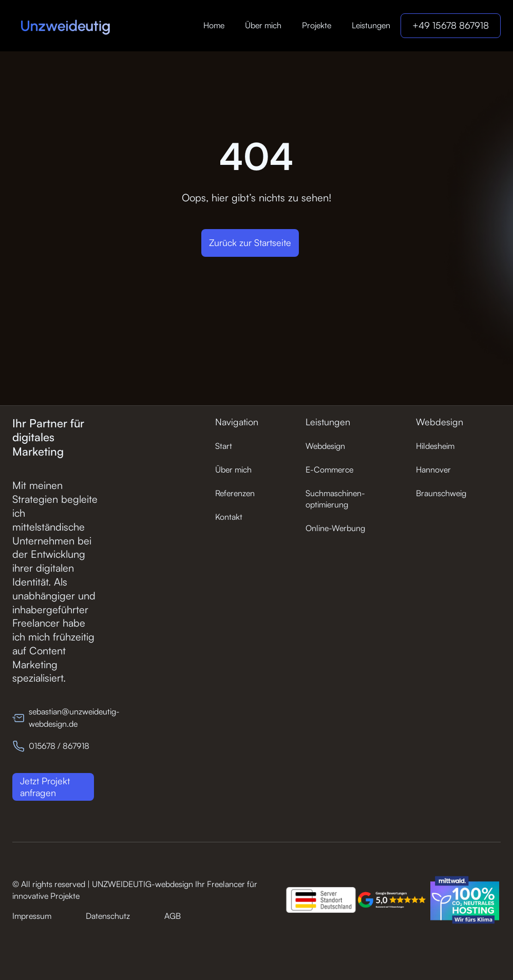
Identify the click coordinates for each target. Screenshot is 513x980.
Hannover (433, 469)
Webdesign (325, 446)
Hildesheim (435, 446)
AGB (173, 916)
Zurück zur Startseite (250, 242)
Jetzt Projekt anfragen (45, 787)
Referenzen (235, 493)
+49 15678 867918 (451, 25)
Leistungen (371, 25)
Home (214, 25)
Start (224, 446)
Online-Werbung (335, 528)
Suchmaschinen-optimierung (335, 499)
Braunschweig (441, 493)
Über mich (263, 25)
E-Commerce (329, 469)
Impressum (32, 916)
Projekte (317, 25)
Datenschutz (108, 916)
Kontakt (229, 517)
